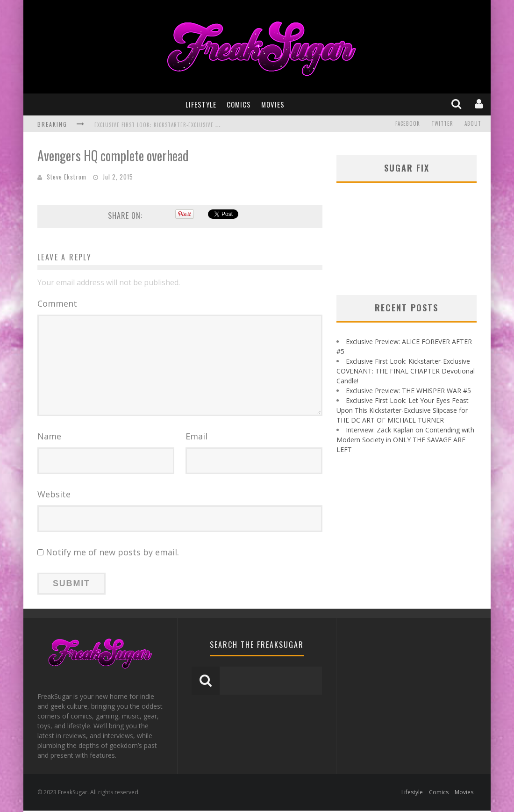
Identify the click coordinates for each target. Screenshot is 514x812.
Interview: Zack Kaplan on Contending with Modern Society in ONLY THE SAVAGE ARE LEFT (405, 440)
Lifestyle (201, 104)
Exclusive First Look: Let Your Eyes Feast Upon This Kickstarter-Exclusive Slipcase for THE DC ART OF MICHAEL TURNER (403, 410)
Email (196, 438)
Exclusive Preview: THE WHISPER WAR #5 (408, 391)
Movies (273, 104)
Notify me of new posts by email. (112, 553)
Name (49, 438)
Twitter (442, 124)
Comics (239, 104)
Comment (57, 303)
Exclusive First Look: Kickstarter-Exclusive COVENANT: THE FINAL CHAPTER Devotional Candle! (220, 125)
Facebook (408, 124)
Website (54, 496)
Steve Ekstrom (67, 177)
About (473, 124)
